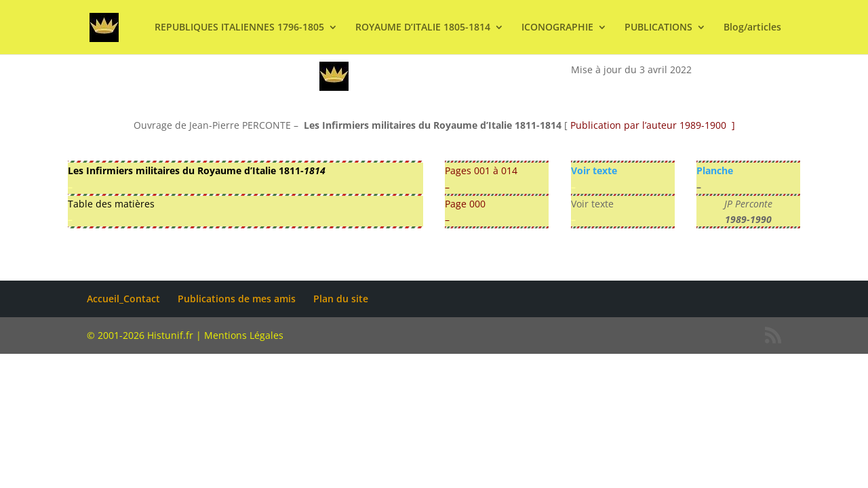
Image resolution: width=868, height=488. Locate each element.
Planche (715, 170)
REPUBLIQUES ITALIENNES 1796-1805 (239, 28)
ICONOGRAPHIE (557, 28)
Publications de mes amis (237, 299)
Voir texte (594, 170)
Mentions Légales (244, 335)
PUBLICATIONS (658, 28)
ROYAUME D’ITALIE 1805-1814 (423, 28)
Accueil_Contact (123, 299)
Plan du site (341, 299)
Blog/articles (752, 28)
